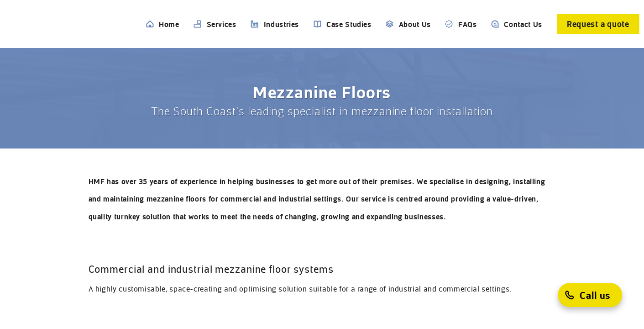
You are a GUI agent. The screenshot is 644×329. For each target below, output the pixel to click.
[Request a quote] (598, 24)
